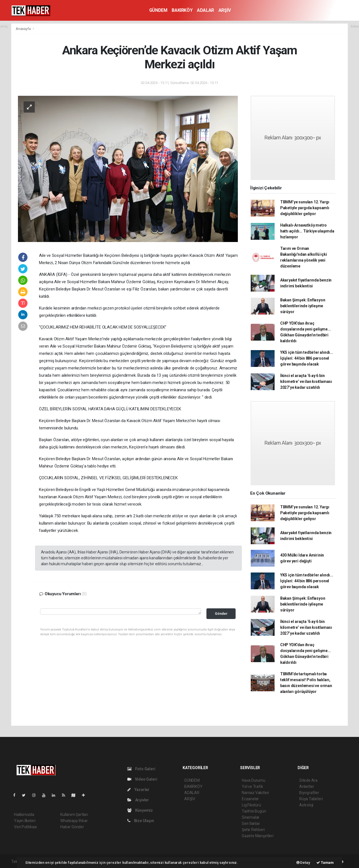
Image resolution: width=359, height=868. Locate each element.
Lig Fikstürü (251, 805)
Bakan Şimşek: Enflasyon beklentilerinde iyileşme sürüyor (303, 306)
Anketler (307, 786)
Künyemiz (140, 810)
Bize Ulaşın (141, 821)
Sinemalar (251, 817)
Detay (303, 863)
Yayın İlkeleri (25, 821)
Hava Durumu (254, 780)
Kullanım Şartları (74, 815)
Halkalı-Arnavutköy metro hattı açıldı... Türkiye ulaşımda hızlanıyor (307, 231)
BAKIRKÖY (182, 10)
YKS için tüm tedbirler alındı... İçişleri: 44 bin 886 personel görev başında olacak (307, 358)
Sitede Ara (308, 780)
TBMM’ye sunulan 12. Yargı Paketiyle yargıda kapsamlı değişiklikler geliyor (305, 208)
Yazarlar (138, 790)
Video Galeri (142, 779)
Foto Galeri (141, 769)
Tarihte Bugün (254, 811)
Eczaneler (250, 799)
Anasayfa (24, 29)
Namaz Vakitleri (255, 793)
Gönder (221, 614)
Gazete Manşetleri (258, 836)
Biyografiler (309, 793)
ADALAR (205, 10)
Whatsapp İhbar (74, 821)
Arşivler (138, 800)
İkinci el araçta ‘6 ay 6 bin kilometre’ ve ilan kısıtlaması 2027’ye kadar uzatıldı (306, 381)
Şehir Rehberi (253, 830)
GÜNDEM (158, 10)
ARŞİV (225, 10)
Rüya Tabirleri (311, 799)
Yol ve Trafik (252, 786)
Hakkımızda (24, 815)
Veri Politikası (25, 827)
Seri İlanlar (251, 823)
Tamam (325, 863)
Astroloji (306, 805)
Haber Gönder (72, 827)
